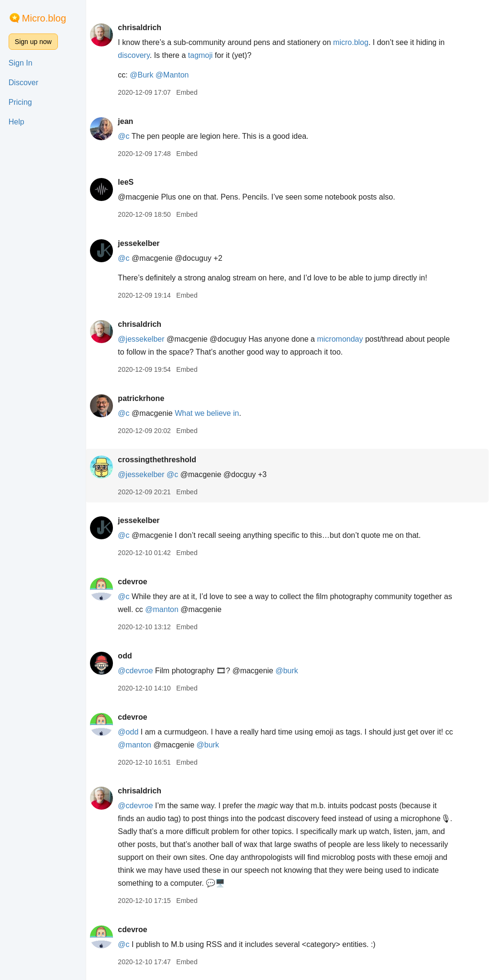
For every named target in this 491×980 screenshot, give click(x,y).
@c (127, 136)
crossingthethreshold (160, 460)
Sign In (21, 63)
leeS (129, 182)
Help (17, 122)
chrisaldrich (143, 28)
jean (129, 121)
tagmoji (204, 55)
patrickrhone (144, 398)
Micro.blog (44, 18)
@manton (176, 609)
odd (128, 656)
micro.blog (354, 42)
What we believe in (210, 413)
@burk (290, 671)
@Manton (176, 75)
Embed (190, 92)
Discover (23, 83)
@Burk (145, 75)
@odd (131, 732)
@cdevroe (139, 671)
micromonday (344, 339)
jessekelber (142, 243)
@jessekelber (144, 339)
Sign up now (33, 42)
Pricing (20, 102)
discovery (137, 55)
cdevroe (136, 582)
